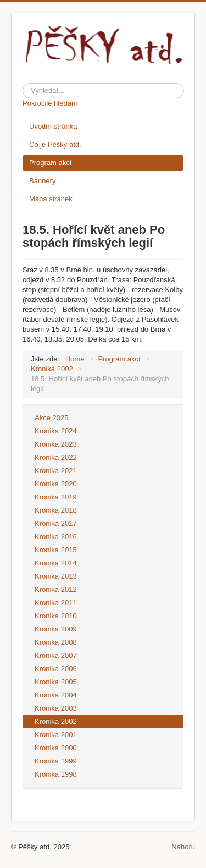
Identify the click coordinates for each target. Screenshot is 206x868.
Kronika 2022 (56, 457)
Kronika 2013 (56, 576)
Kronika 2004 (56, 695)
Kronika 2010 (56, 616)
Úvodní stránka (53, 126)
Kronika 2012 (56, 589)
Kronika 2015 (56, 550)
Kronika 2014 (56, 563)
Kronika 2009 (56, 629)
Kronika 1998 (56, 774)
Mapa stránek (51, 199)
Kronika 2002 (56, 721)
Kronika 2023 (56, 444)
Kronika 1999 (56, 761)
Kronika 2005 (56, 682)
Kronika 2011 (56, 603)
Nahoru (183, 847)
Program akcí (50, 163)
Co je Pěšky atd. (55, 144)
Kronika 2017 (56, 523)
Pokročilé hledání (50, 103)
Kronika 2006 (56, 669)
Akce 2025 (51, 418)
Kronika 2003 (56, 708)
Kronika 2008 (56, 642)
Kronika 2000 (56, 748)
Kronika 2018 (56, 510)
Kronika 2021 (56, 471)
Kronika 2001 (56, 735)
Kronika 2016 (56, 537)
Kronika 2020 (56, 484)
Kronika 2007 (56, 655)
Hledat (23, 81)
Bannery (42, 181)
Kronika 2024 (56, 431)
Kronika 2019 (56, 497)
